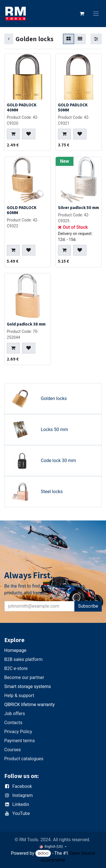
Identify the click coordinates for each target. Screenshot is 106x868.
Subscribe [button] (88, 606)
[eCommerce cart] (82, 14)
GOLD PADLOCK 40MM (22, 107)
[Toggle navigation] (96, 14)
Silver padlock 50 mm (78, 207)
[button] (13, 134)
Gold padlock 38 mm (26, 324)
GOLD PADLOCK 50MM (73, 107)
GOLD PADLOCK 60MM (22, 210)
